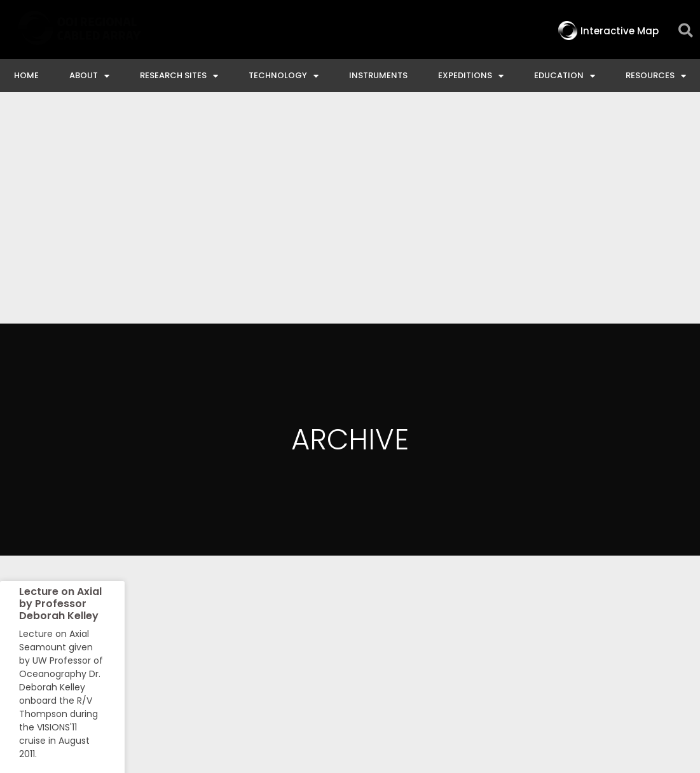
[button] (686, 31)
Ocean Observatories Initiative (394, 661)
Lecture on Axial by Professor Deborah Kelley (60, 372)
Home (26, 75)
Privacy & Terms (644, 661)
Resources (656, 76)
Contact (266, 661)
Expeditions (471, 76)
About (89, 76)
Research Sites (179, 76)
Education (565, 76)
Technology (284, 76)
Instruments (378, 75)
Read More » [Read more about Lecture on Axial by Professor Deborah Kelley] (43, 555)
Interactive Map (177, 661)
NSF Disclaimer (538, 661)
